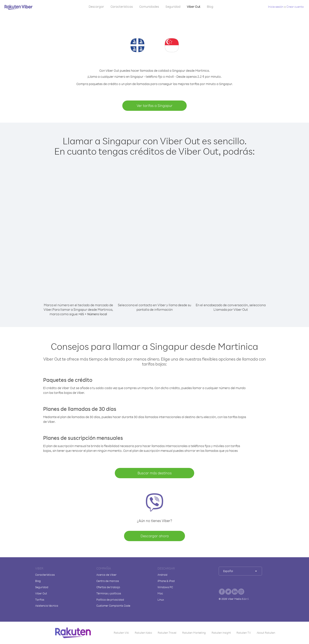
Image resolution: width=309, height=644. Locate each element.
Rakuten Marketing (194, 633)
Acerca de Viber (106, 575)
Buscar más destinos (155, 473)
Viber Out (194, 7)
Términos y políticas (109, 593)
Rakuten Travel (167, 633)
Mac (160, 593)
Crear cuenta (295, 7)
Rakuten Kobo (143, 633)
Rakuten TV (244, 633)
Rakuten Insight (221, 633)
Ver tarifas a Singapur (155, 106)
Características (122, 7)
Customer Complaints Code (113, 606)
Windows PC (165, 587)
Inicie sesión (276, 7)
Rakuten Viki (121, 633)
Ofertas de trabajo (108, 587)
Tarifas (40, 600)
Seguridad (173, 7)
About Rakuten (266, 633)
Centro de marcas (108, 581)
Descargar (96, 7)
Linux (161, 600)
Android (162, 575)
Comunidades (149, 7)
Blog (210, 7)
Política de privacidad (110, 600)
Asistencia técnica (47, 606)
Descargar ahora (155, 536)
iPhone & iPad (166, 581)
